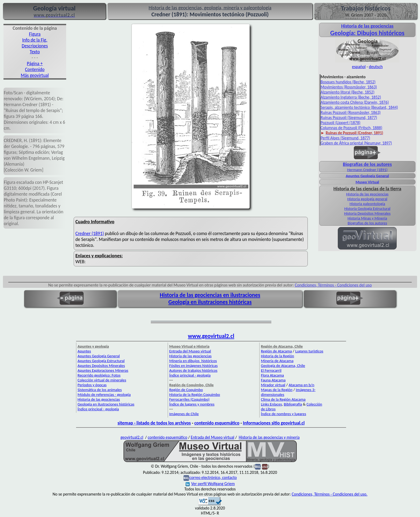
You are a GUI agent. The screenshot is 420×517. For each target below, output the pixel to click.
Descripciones (35, 46)
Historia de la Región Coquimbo (195, 395)
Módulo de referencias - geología (104, 395)
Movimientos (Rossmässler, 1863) (349, 87)
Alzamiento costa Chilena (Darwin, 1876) (355, 102)
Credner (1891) (90, 233)
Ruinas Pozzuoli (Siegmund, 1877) (349, 118)
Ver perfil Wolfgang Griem (210, 484)
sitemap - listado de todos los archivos (154, 423)
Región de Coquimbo (186, 390)
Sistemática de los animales (100, 390)
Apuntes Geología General (367, 176)
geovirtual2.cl (132, 437)
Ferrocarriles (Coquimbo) (189, 399)
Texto (35, 52)
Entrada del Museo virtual (190, 351)
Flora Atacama (272, 375)
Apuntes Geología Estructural (101, 361)
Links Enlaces (271, 404)
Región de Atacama (276, 351)
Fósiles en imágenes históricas (194, 366)
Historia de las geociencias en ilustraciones (210, 295)
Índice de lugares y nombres (192, 404)
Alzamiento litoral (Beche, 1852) (348, 92)
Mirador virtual (273, 385)
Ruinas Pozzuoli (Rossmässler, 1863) (351, 112)
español (359, 67)
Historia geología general (367, 199)
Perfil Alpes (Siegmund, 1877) (345, 138)
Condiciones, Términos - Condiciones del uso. (330, 494)
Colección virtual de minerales (102, 380)
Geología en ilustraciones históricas (210, 302)
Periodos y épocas (92, 385)
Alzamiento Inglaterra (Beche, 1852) (351, 97)
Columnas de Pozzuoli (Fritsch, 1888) (351, 128)
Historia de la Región (277, 356)
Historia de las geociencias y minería (269, 437)
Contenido (35, 69)
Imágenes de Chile (184, 414)
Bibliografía (293, 404)
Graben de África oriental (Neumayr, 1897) (356, 143)
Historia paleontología (367, 204)
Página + (35, 64)
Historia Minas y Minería (367, 218)
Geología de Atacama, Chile (283, 366)
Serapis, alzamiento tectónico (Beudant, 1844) (359, 107)
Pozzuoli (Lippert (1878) (341, 123)
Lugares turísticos (309, 351)
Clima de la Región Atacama (283, 399)
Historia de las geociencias (367, 194)
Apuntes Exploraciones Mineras (103, 370)
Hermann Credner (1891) (367, 170)
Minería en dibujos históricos (193, 361)
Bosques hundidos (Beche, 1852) (348, 82)
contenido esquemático (217, 423)
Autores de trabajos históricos (193, 370)
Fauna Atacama (273, 380)
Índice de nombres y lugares (284, 414)
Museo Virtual (367, 182)
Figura (35, 34)
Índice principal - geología (98, 409)
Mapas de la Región (277, 390)
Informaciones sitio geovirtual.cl (274, 423)
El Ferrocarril (271, 370)
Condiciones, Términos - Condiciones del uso (333, 285)
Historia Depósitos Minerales (367, 213)
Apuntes (84, 351)
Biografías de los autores (367, 223)
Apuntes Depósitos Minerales (101, 366)
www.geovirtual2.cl (211, 336)
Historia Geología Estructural (367, 209)
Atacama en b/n (302, 385)
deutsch (376, 67)
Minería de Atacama (277, 361)
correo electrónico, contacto (213, 477)
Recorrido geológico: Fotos (99, 375)
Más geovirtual (35, 75)
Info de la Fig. (35, 40)
